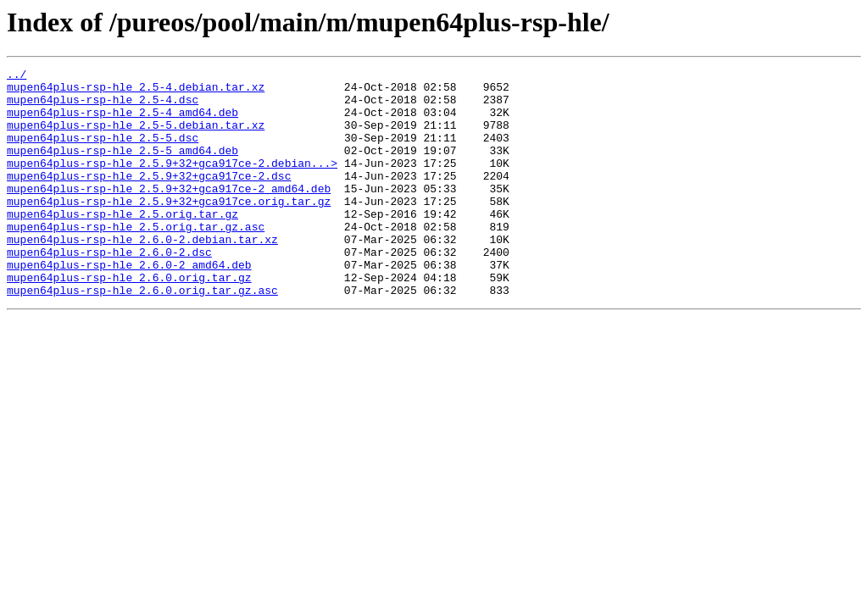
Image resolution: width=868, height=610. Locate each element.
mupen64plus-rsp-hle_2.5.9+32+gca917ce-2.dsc (149, 198)
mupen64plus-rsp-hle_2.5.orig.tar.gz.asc (136, 259)
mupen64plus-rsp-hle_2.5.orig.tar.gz (122, 244)
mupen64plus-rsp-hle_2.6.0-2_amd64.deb (129, 305)
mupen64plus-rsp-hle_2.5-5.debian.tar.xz (136, 137)
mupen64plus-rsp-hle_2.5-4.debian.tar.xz (136, 91)
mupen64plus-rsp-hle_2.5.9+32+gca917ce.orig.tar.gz (169, 229)
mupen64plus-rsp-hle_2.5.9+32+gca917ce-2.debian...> (172, 183)
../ (17, 76)
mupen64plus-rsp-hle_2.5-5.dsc (103, 152)
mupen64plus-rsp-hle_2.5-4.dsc (103, 107)
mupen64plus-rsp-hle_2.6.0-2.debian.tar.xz (142, 274)
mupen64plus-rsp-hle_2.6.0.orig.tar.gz (129, 320)
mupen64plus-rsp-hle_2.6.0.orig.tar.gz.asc (142, 335)
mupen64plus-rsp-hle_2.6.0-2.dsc (109, 290)
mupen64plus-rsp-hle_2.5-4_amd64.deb (122, 122)
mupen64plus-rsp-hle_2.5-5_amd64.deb (122, 168)
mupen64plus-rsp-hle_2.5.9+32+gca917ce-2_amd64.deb (169, 213)
